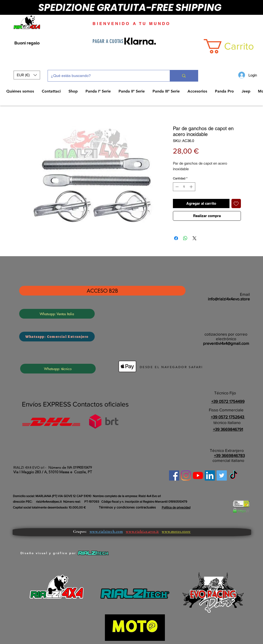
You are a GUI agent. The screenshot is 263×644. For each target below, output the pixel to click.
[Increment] (192, 187)
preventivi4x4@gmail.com (226, 343)
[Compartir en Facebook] (176, 238)
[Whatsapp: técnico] (58, 369)
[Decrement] (177, 187)
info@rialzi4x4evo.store (229, 299)
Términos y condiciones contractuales (127, 507)
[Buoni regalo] (27, 43)
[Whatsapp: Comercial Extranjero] (57, 337)
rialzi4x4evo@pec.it (49, 502)
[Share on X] (195, 238)
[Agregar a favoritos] (236, 204)
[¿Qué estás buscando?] (105, 76)
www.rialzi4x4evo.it (142, 532)
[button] (27, 75)
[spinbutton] (184, 187)
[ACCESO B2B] (102, 291)
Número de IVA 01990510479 (70, 467)
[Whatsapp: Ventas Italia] (57, 314)
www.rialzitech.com (106, 532)
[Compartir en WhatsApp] (185, 238)
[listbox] (27, 75)
